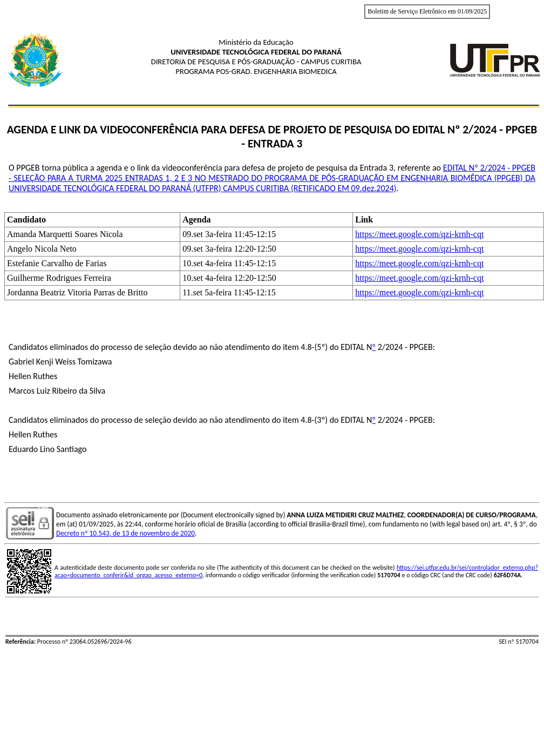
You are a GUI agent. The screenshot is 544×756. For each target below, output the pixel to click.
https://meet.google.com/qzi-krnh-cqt (419, 234)
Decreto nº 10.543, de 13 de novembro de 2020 (125, 533)
